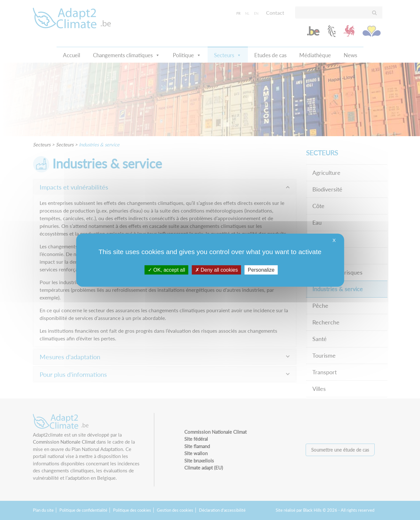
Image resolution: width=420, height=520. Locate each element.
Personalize (261, 270)
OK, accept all (167, 270)
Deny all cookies (217, 270)
